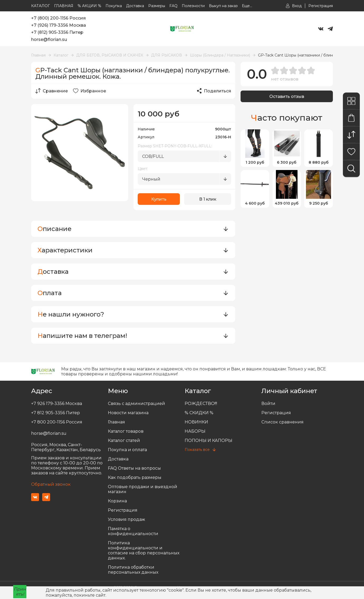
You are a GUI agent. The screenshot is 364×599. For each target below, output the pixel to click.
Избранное (90, 91)
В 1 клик (208, 199)
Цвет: (143, 169)
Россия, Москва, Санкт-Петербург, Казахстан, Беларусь (66, 447)
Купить (159, 199)
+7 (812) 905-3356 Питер (57, 32)
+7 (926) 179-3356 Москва (59, 25)
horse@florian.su (49, 39)
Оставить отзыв (287, 96)
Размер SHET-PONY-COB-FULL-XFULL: (175, 146)
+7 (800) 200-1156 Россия (58, 18)
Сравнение (52, 91)
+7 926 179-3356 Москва (57, 404)
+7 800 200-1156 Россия (57, 422)
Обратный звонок (51, 484)
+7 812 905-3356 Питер (56, 413)
